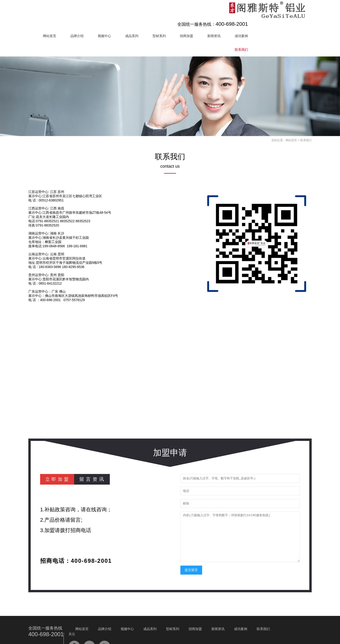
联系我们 (298, 30)
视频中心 (161, 17)
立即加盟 (59, 460)
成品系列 (188, 17)
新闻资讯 (271, 17)
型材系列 (216, 17)
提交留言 (191, 551)
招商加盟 (243, 17)
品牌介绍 (134, 17)
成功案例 (298, 17)
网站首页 (106, 17)
